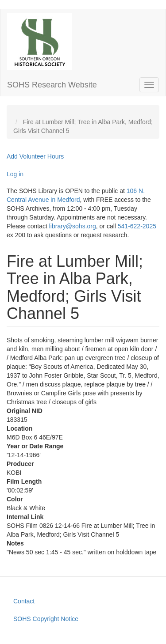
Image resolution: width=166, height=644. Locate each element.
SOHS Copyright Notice (46, 619)
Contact (24, 601)
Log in (15, 174)
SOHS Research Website (52, 85)
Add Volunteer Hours (35, 156)
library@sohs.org (73, 226)
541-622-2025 (137, 226)
